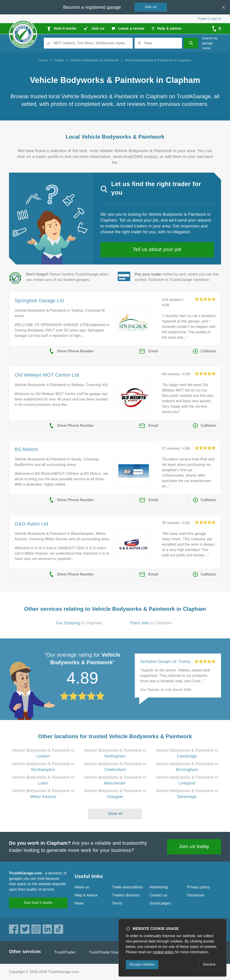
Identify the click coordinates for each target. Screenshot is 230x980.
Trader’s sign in (209, 19)
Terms (117, 903)
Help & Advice (86, 895)
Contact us (158, 895)
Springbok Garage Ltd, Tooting (165, 661)
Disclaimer (196, 895)
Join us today (194, 846)
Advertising (159, 887)
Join (151, 7)
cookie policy (164, 952)
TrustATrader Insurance (108, 952)
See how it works (38, 903)
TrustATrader (65, 952)
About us (82, 887)
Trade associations (127, 887)
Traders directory (126, 895)
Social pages (160, 903)
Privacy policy (198, 887)
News (79, 903)
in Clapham (79, 623)
